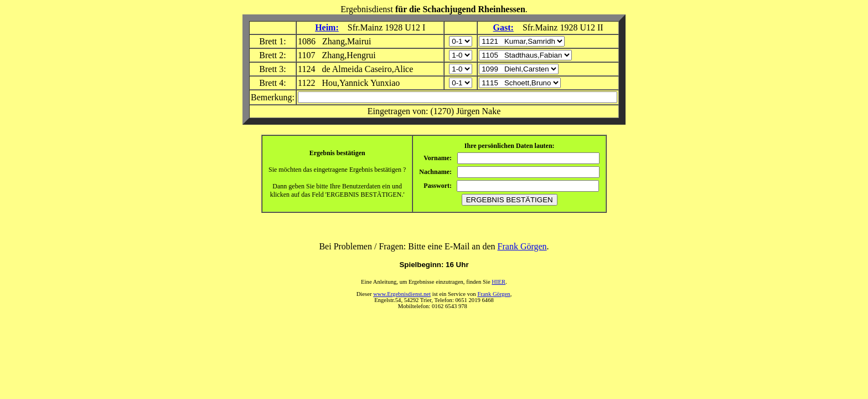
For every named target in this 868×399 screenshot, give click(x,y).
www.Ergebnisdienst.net (402, 294)
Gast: (503, 27)
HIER (498, 282)
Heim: (327, 27)
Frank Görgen (522, 246)
